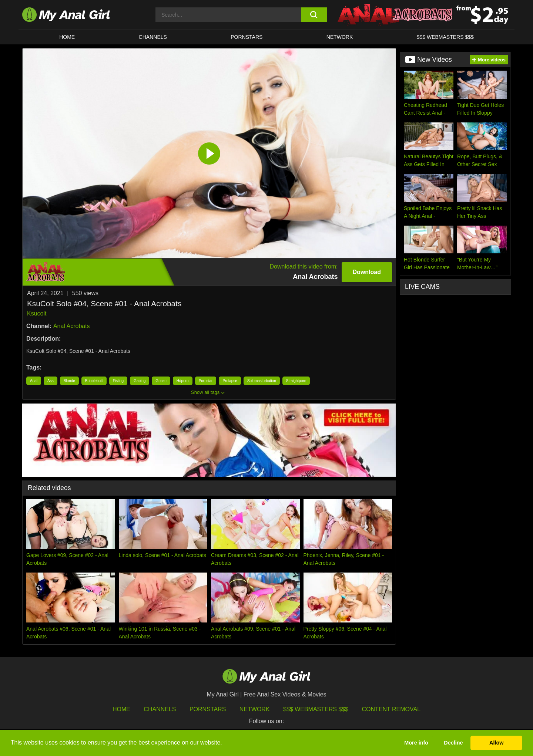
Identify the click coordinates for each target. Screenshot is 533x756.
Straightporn (296, 381)
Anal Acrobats (72, 326)
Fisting (118, 381)
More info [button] (416, 743)
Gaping (140, 381)
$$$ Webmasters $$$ (316, 709)
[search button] (314, 15)
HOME (67, 37)
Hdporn (183, 381)
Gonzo (161, 381)
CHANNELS (153, 37)
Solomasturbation (262, 381)
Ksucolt (37, 313)
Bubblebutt (94, 381)
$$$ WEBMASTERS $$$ (445, 37)
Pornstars (247, 37)
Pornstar (206, 381)
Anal (34, 381)
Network (340, 37)
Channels (160, 709)
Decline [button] (453, 743)
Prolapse (230, 381)
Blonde (69, 381)
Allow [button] (496, 743)
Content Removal (391, 709)
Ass (51, 381)
